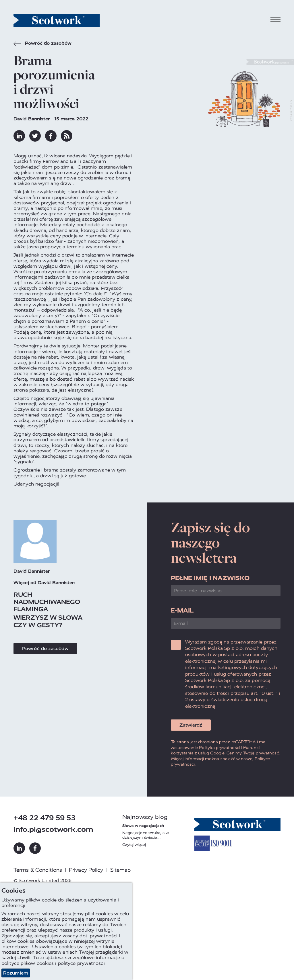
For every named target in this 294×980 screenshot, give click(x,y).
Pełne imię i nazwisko (210, 578)
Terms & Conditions (38, 870)
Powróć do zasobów (42, 44)
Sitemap (121, 870)
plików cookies (37, 963)
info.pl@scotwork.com (53, 829)
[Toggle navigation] (276, 19)
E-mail (182, 610)
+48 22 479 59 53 (45, 818)
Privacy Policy (86, 870)
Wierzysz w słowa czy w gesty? (48, 621)
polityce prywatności (81, 963)
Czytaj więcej (134, 845)
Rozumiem (16, 973)
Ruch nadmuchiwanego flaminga (47, 602)
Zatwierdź (191, 725)
